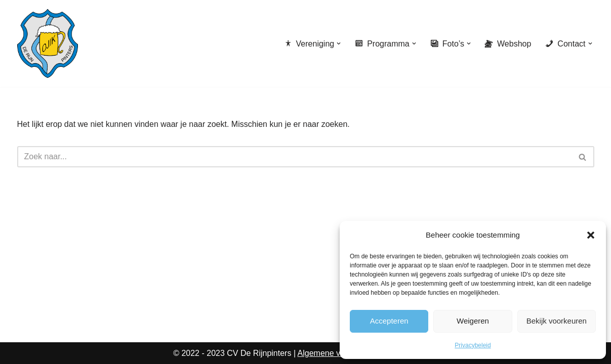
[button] (591, 235)
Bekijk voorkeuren (557, 321)
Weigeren (473, 321)
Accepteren (389, 321)
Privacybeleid (473, 345)
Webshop (508, 44)
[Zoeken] (294, 157)
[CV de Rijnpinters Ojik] (48, 43)
